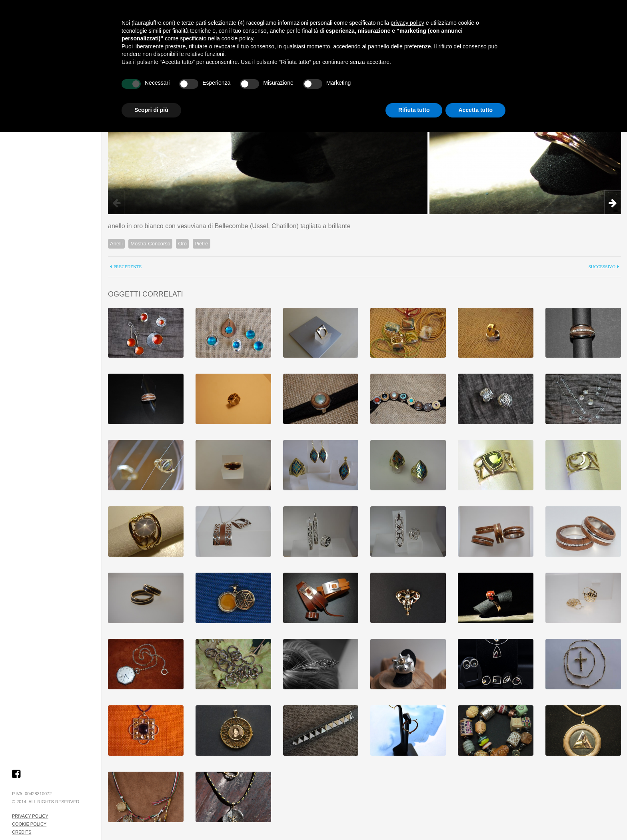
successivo (602, 267)
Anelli (116, 244)
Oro (182, 244)
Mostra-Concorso (150, 244)
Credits (22, 832)
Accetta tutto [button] (475, 110)
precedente (128, 267)
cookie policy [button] (237, 38)
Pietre (202, 244)
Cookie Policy (29, 824)
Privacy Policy (30, 816)
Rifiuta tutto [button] (414, 110)
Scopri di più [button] (151, 110)
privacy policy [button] (407, 23)
